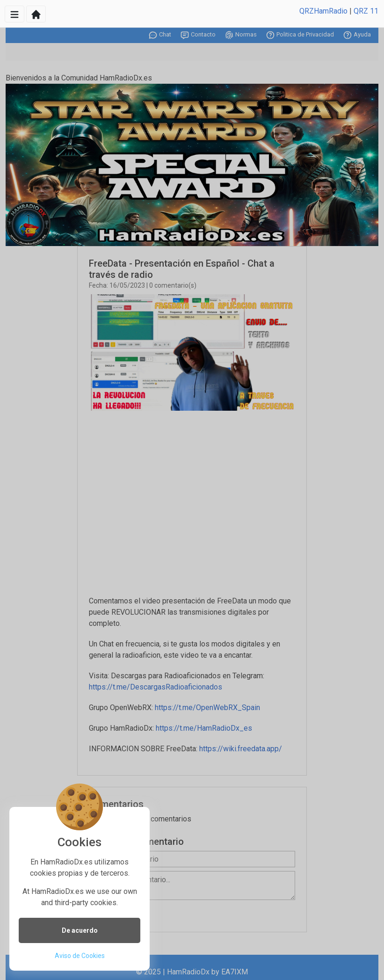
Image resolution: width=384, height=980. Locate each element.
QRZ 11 (366, 11)
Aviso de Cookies (80, 956)
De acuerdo (80, 930)
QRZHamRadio (323, 11)
